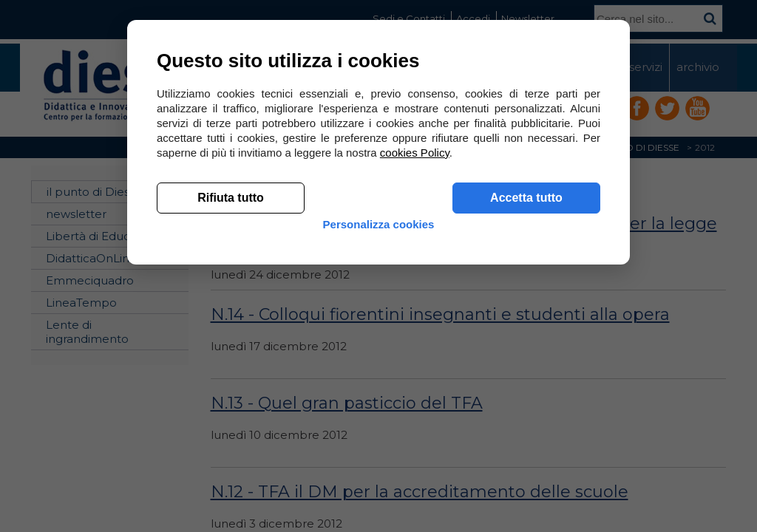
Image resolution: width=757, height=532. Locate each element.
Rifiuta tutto (231, 414)
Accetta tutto (526, 414)
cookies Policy (415, 369)
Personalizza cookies (379, 453)
